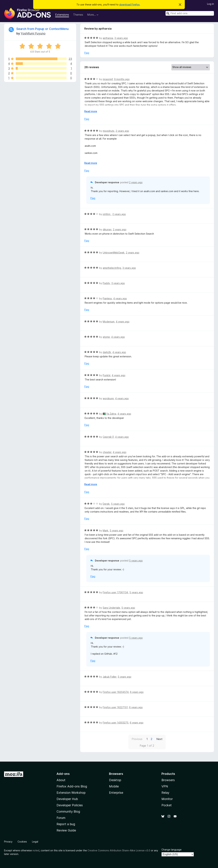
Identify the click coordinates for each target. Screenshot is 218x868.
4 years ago (120, 298)
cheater (107, 452)
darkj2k (107, 352)
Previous (137, 739)
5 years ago (118, 504)
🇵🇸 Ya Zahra (109, 414)
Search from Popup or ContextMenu (42, 29)
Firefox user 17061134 (115, 592)
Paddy (106, 283)
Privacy (8, 842)
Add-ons (63, 774)
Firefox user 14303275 (116, 723)
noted (36, 850)
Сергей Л (108, 437)
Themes (78, 15)
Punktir (107, 375)
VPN (165, 786)
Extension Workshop (71, 793)
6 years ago (137, 692)
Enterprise (116, 793)
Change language (172, 850)
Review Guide (66, 830)
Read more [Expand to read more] (91, 111)
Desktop (115, 780)
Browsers (168, 780)
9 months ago (122, 79)
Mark (106, 530)
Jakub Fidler (110, 677)
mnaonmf (108, 79)
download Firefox (129, 5)
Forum (61, 818)
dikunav (107, 229)
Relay (165, 793)
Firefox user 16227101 (115, 707)
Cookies (22, 842)
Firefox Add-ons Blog (72, 786)
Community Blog (68, 811)
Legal (35, 842)
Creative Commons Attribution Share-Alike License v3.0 (119, 850)
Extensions (62, 15)
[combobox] (190, 13)
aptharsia (108, 38)
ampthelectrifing (112, 268)
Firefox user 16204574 (116, 692)
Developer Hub (67, 799)
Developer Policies (70, 805)
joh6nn (107, 214)
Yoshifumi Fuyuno (33, 33)
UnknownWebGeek (114, 253)
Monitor (167, 799)
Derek (106, 504)
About (61, 780)
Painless (107, 298)
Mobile (114, 786)
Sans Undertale (111, 608)
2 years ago (122, 131)
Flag (87, 53)
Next (159, 739)
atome (106, 337)
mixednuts (108, 131)
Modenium (109, 322)
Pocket (167, 805)
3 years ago (121, 38)
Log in (211, 4)
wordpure (108, 398)
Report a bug (66, 824)
